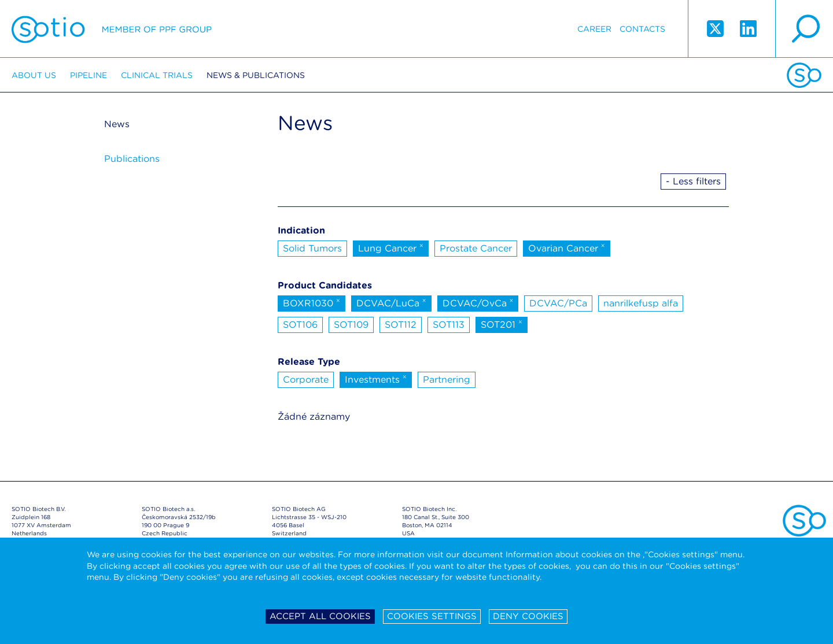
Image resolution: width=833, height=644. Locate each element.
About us (34, 75)
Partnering (447, 380)
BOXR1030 (312, 302)
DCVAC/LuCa (391, 302)
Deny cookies (528, 616)
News (117, 124)
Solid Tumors (312, 248)
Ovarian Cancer (567, 247)
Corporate (306, 380)
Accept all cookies (320, 616)
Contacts (642, 29)
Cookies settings (432, 616)
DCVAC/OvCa (478, 302)
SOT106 (300, 325)
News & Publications (256, 75)
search (804, 29)
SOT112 (401, 325)
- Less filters (693, 181)
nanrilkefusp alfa (641, 303)
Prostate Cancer (476, 248)
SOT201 (502, 324)
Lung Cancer (391, 247)
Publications (132, 159)
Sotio (112, 29)
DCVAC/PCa (558, 303)
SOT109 (351, 325)
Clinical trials (157, 75)
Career (594, 29)
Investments (376, 379)
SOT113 (449, 325)
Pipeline (89, 75)
